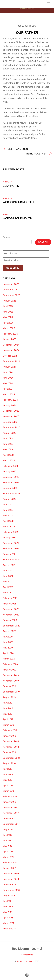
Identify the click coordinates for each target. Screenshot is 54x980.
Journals (7, 182)
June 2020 (8, 642)
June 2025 (8, 312)
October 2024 (10, 356)
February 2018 (10, 796)
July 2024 (8, 372)
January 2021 (9, 604)
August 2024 (9, 367)
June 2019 (8, 708)
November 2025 (11, 284)
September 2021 (11, 560)
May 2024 (8, 383)
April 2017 (8, 851)
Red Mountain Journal (26, 961)
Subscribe (13, 268)
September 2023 (11, 427)
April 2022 (8, 521)
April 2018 (8, 785)
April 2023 (8, 455)
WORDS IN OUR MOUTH (17, 218)
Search (6, 237)
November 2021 (11, 549)
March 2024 (9, 394)
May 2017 (7, 846)
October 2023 (10, 422)
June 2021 (8, 576)
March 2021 (9, 593)
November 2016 (11, 879)
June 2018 (8, 774)
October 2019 (10, 686)
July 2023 (8, 438)
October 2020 (10, 620)
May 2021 (7, 582)
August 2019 (9, 697)
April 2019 (8, 719)
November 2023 (11, 416)
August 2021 (9, 565)
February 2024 (10, 400)
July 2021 (7, 571)
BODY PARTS (11, 186)
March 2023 (9, 460)
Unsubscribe (27, 955)
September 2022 (11, 494)
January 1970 (9, 929)
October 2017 (10, 818)
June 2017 (8, 840)
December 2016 (11, 873)
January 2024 (10, 405)
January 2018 (9, 802)
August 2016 (9, 896)
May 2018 (8, 780)
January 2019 (9, 736)
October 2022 (10, 488)
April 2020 (8, 653)
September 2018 (11, 758)
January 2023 (10, 471)
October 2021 (10, 554)
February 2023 (10, 466)
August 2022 (9, 499)
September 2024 (11, 361)
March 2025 (9, 328)
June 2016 (8, 907)
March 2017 (9, 857)
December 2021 (11, 543)
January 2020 (10, 670)
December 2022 (11, 477)
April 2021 (8, 587)
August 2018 (9, 763)
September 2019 (11, 692)
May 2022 (8, 516)
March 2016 (9, 923)
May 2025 (8, 317)
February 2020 (10, 664)
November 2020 (11, 615)
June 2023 (8, 444)
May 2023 (8, 449)
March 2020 (9, 659)
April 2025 (8, 323)
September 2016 (11, 890)
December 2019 (11, 675)
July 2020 (8, 637)
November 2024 (11, 350)
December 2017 (11, 807)
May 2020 (8, 648)
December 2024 (11, 345)
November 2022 (11, 482)
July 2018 (7, 769)
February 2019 (10, 730)
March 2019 (9, 725)
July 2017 (7, 835)
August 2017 (9, 829)
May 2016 (7, 912)
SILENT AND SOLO (18, 149)
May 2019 (7, 714)
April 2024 (8, 389)
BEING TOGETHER (36, 154)
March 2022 (9, 527)
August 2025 (9, 301)
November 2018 (11, 747)
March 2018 (9, 791)
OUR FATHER (27, 33)
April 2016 (8, 918)
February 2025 (10, 334)
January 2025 (10, 339)
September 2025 (11, 295)
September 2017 (11, 824)
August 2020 (9, 631)
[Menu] (48, 4)
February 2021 (10, 598)
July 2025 (8, 306)
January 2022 (10, 538)
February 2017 (10, 862)
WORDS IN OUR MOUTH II (18, 202)
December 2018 (11, 741)
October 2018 (10, 752)
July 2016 (7, 901)
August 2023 (9, 433)
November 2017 (11, 813)
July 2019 (7, 703)
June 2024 (8, 378)
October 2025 (10, 290)
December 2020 (11, 609)
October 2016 (10, 884)
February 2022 (10, 532)
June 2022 (8, 510)
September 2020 (11, 626)
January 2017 (9, 868)
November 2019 (11, 681)
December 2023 (11, 411)
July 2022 (8, 505)
